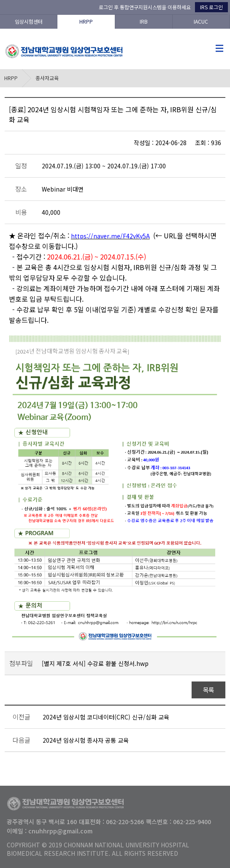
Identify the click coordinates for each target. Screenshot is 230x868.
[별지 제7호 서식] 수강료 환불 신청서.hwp (95, 663)
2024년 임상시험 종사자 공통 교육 (86, 740)
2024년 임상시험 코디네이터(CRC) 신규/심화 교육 (106, 717)
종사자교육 (47, 78)
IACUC (201, 21)
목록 (209, 690)
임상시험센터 (29, 21)
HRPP (86, 21)
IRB (144, 21)
